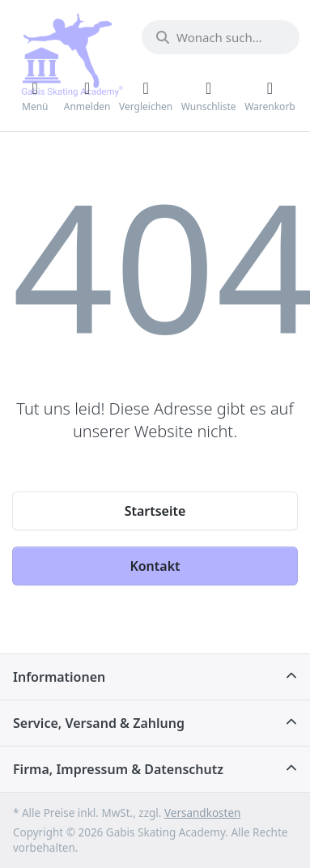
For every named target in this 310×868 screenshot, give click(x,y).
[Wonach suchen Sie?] (221, 37)
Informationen (59, 677)
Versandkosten (202, 813)
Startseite (155, 511)
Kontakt (155, 566)
